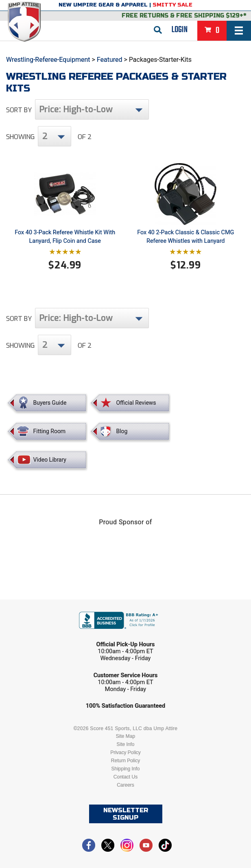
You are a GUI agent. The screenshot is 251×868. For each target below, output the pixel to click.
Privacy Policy (125, 752)
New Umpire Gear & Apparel (103, 5)
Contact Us (125, 777)
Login (180, 30)
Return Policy (125, 761)
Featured (110, 60)
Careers (125, 785)
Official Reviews (136, 403)
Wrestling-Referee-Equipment (48, 60)
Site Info (125, 744)
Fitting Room (50, 431)
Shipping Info (125, 769)
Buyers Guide (50, 403)
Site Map (125, 736)
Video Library (50, 460)
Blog (122, 431)
